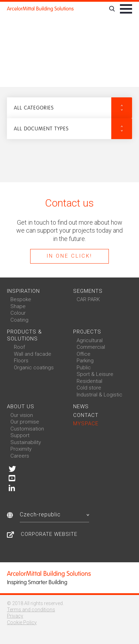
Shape (18, 306)
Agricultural (90, 340)
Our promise (25, 422)
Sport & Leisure (95, 374)
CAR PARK (88, 299)
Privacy (15, 616)
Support (20, 435)
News (81, 406)
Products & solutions (24, 335)
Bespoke (21, 299)
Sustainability (26, 442)
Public (84, 368)
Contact (86, 415)
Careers (20, 456)
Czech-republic (54, 514)
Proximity (21, 449)
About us (21, 406)
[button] (69, 108)
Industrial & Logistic (99, 395)
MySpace (86, 424)
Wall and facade (33, 354)
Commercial (91, 347)
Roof (19, 347)
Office (84, 354)
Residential (89, 381)
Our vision (22, 415)
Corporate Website (49, 534)
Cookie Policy (22, 622)
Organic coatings (34, 368)
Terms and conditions (31, 610)
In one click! (69, 256)
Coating (19, 320)
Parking (85, 361)
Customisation (27, 429)
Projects (87, 332)
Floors (21, 361)
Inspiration (23, 291)
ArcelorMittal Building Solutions (40, 9)
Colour (18, 313)
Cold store (89, 388)
